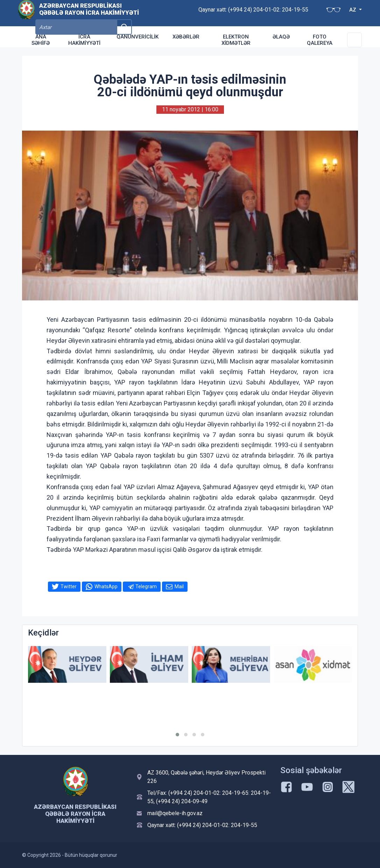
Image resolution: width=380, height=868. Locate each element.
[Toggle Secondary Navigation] (354, 40)
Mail (179, 586)
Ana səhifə (41, 40)
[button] (177, 735)
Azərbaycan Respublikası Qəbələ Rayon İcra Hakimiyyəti (89, 13)
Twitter (69, 586)
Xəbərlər (186, 37)
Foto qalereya (320, 40)
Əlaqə (281, 37)
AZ (321, 13)
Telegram (146, 586)
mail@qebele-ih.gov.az (175, 813)
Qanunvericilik (138, 37)
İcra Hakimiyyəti (84, 40)
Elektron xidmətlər (236, 40)
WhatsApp (106, 586)
